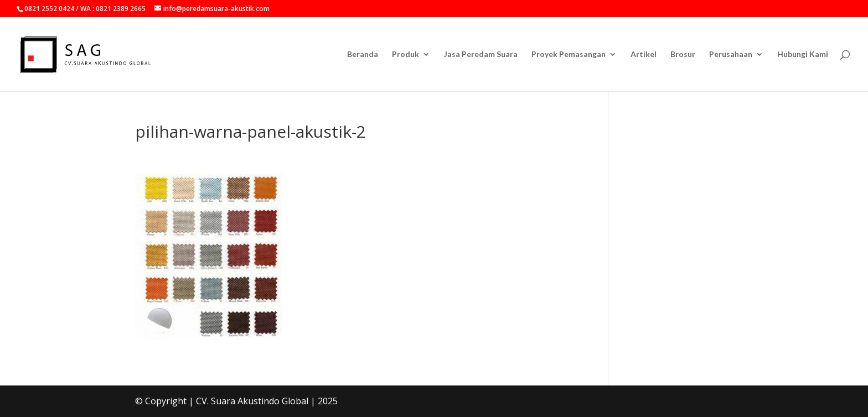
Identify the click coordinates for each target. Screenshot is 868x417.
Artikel (644, 54)
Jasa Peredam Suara (481, 54)
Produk (405, 54)
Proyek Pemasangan (569, 54)
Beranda (363, 54)
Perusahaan (731, 54)
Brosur (683, 54)
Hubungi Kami (803, 54)
